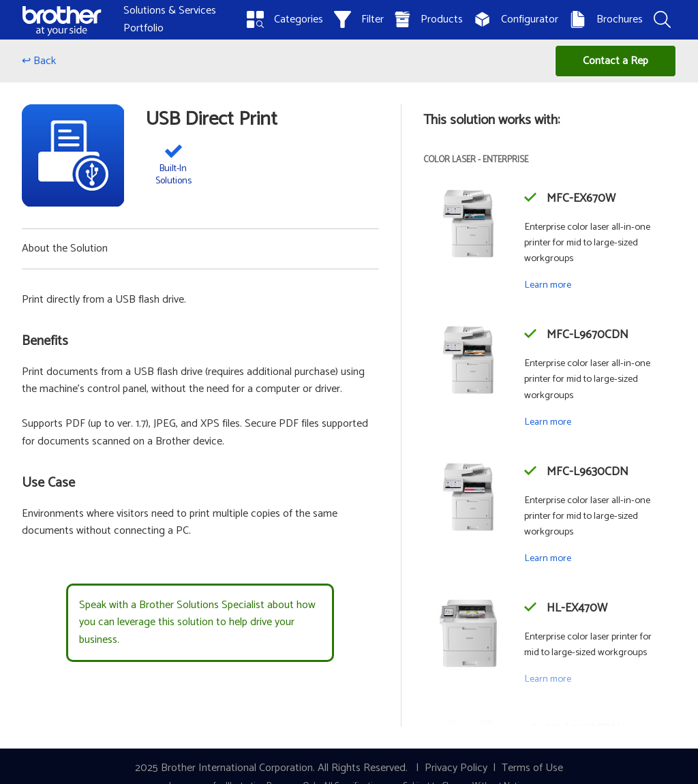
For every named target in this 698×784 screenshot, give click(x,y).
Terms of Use (532, 768)
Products (429, 19)
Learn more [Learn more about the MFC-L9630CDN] (548, 558)
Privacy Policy (456, 768)
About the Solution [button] (65, 248)
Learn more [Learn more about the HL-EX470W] (548, 679)
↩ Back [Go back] (39, 61)
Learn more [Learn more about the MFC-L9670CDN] (548, 422)
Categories (285, 19)
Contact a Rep (616, 61)
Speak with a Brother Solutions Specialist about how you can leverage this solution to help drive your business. (197, 622)
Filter (359, 19)
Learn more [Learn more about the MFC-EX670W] (548, 285)
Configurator (516, 19)
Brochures (606, 19)
